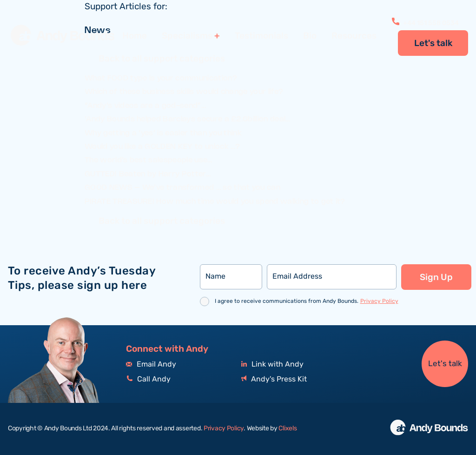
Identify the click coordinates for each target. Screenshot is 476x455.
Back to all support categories (162, 60)
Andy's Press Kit (274, 379)
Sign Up (436, 277)
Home (135, 36)
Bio (310, 36)
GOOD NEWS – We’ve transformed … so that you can (182, 188)
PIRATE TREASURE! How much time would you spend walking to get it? (215, 202)
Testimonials (261, 36)
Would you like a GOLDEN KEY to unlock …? (162, 147)
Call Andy (148, 379)
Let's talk (433, 43)
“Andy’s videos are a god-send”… (145, 106)
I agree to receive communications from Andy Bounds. (307, 301)
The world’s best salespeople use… (149, 160)
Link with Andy (272, 365)
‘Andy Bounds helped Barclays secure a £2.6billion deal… (188, 119)
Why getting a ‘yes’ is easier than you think (163, 133)
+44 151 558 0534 (425, 23)
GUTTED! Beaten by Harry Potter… (148, 174)
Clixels (288, 428)
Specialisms (187, 36)
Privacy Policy (379, 301)
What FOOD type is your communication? (161, 78)
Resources (354, 36)
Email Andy (151, 365)
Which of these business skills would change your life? (184, 92)
